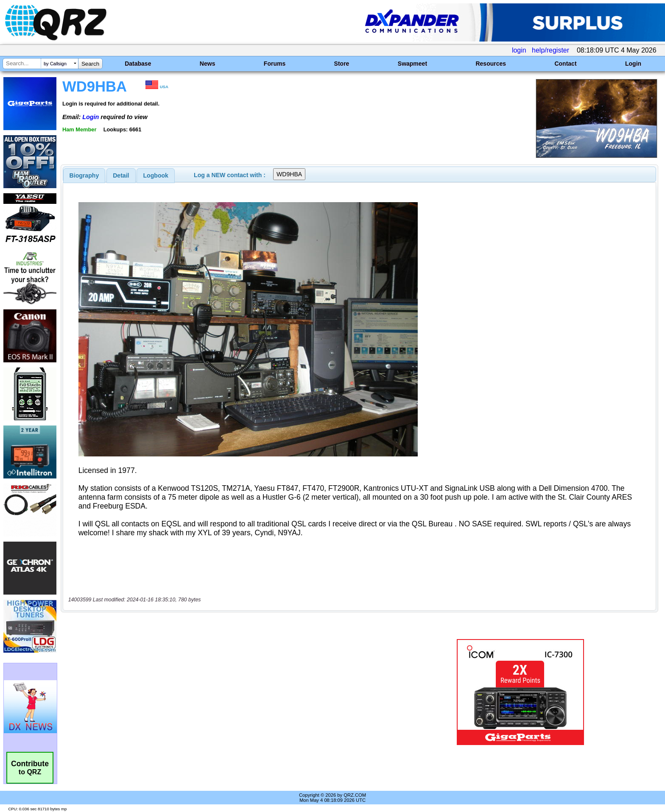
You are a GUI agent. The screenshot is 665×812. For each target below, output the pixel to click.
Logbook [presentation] (156, 175)
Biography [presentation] (84, 175)
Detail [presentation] (121, 175)
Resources (491, 64)
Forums (275, 64)
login (519, 50)
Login (633, 64)
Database (138, 64)
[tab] (84, 175)
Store (342, 64)
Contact (565, 64)
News (208, 64)
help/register (550, 50)
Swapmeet (412, 64)
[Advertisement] (229, 656)
